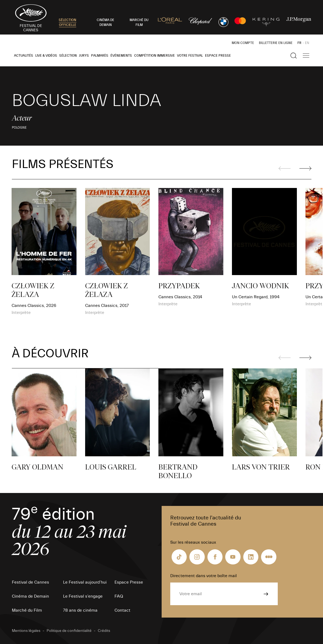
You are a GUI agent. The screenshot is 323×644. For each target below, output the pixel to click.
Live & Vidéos (46, 56)
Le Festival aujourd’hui (85, 582)
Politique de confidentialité (69, 631)
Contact (122, 610)
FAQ (119, 596)
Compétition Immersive (154, 56)
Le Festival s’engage (83, 596)
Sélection (68, 56)
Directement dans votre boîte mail (204, 576)
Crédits (104, 631)
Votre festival (190, 56)
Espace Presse (218, 56)
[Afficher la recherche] (294, 56)
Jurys (84, 56)
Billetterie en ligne (276, 43)
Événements (121, 56)
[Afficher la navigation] (306, 56)
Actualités (24, 56)
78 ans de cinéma (80, 610)
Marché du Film (27, 610)
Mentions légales (26, 631)
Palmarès (100, 56)
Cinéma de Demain (30, 596)
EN (307, 43)
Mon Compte (243, 43)
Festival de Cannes (30, 582)
